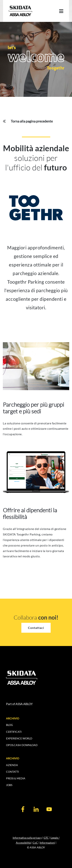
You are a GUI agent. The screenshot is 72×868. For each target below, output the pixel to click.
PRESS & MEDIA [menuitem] (16, 778)
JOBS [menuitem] (9, 785)
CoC (35, 843)
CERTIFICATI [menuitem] (14, 732)
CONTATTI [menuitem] (12, 772)
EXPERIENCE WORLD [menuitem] (19, 738)
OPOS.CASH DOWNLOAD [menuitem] (22, 745)
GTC (46, 838)
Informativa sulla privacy (27, 838)
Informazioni (47, 843)
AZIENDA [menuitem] (12, 765)
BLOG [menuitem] (9, 725)
